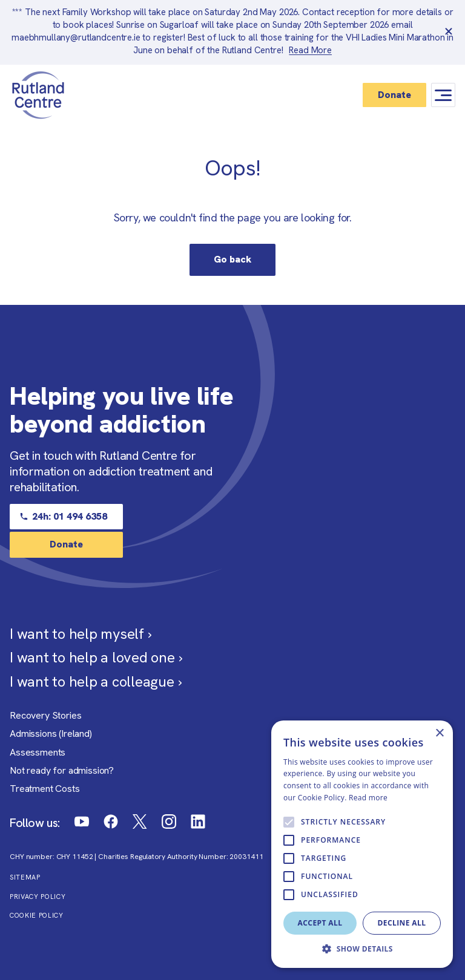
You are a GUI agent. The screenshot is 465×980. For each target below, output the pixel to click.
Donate (394, 95)
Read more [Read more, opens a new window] (368, 798)
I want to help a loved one (96, 657)
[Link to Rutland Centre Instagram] (169, 822)
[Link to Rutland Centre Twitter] (140, 822)
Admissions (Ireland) (51, 733)
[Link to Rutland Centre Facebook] (111, 822)
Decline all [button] (402, 923)
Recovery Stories (45, 715)
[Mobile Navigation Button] (443, 95)
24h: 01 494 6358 (63, 516)
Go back (232, 259)
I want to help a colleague (96, 681)
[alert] (362, 844)
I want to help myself (81, 634)
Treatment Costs (45, 789)
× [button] (439, 733)
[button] (362, 949)
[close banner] (449, 32)
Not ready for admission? (62, 770)
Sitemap (25, 877)
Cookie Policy (37, 916)
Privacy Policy (38, 897)
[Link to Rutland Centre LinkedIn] (198, 822)
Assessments (38, 752)
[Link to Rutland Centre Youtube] (82, 822)
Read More (310, 50)
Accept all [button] (320, 923)
